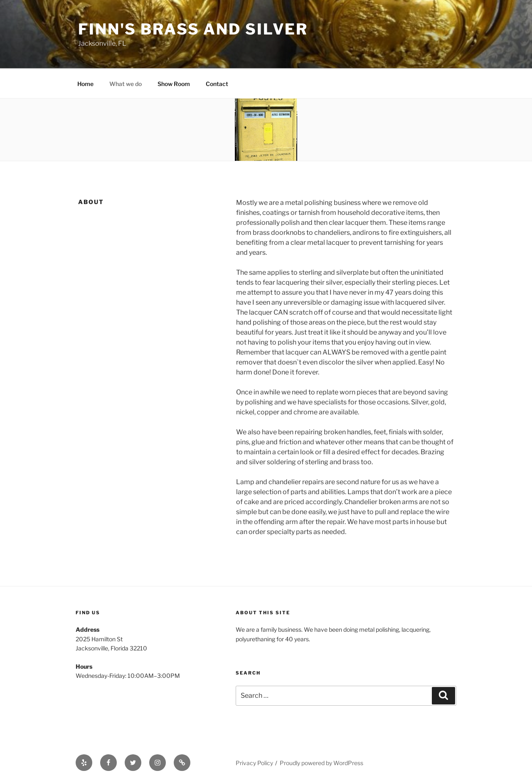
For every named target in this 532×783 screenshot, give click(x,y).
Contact (217, 84)
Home (85, 84)
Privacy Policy (254, 763)
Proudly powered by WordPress (321, 763)
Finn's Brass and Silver (193, 29)
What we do (126, 84)
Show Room (174, 84)
